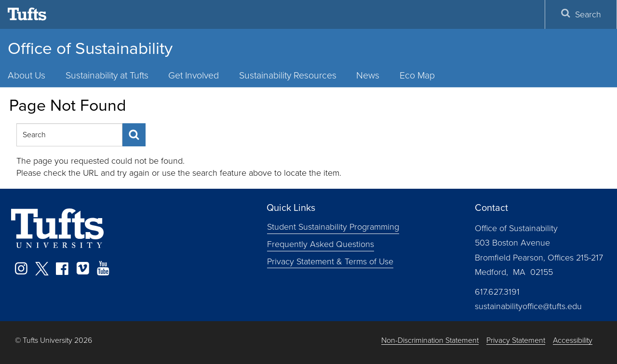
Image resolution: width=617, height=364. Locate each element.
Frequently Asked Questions (321, 244)
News (368, 75)
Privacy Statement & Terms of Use (330, 261)
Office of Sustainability (90, 48)
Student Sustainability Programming (333, 227)
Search (581, 14)
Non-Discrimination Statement (430, 341)
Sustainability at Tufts (107, 75)
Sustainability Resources (288, 75)
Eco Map (417, 75)
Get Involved (194, 75)
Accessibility (573, 341)
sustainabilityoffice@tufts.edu (528, 306)
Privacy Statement (516, 341)
